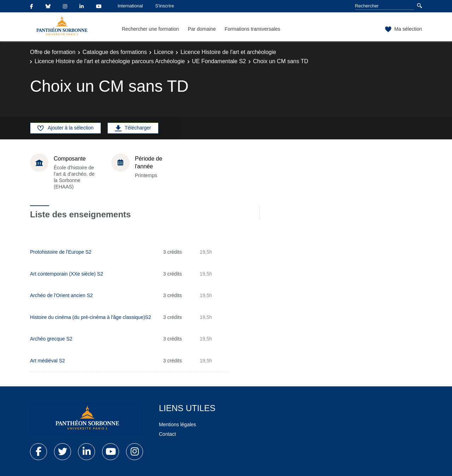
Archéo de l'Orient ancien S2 (61, 295)
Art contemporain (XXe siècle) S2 (67, 274)
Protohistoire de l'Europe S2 (61, 252)
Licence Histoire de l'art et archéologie (228, 52)
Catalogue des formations (115, 52)
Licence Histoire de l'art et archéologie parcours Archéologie (110, 61)
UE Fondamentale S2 (219, 61)
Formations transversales (252, 29)
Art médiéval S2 (47, 361)
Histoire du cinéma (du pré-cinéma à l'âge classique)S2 (91, 317)
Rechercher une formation (150, 29)
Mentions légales (177, 424)
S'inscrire (165, 6)
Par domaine (202, 29)
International (130, 6)
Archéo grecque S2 (51, 339)
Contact (167, 434)
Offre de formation (53, 52)
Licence (164, 52)
